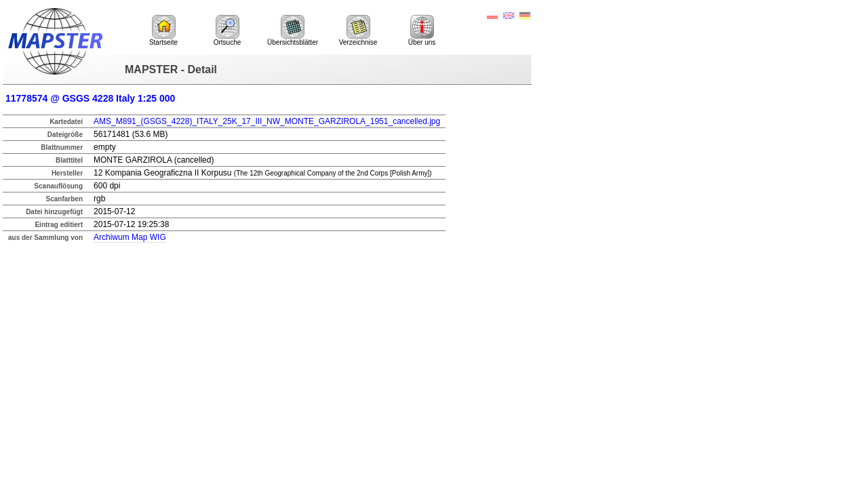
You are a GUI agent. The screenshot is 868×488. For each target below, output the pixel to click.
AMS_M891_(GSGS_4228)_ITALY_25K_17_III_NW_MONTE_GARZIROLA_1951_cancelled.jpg (267, 121)
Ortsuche (228, 30)
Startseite (163, 30)
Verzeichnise (358, 30)
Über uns (422, 30)
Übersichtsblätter (293, 30)
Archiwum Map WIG (130, 237)
